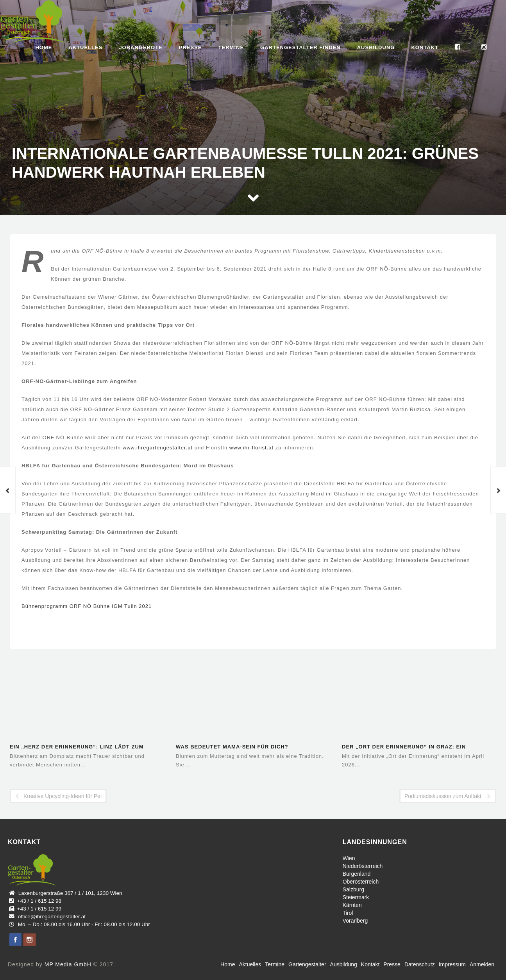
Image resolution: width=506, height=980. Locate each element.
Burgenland (357, 874)
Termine (231, 47)
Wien (349, 858)
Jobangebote (140, 47)
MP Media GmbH (68, 964)
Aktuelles (85, 47)
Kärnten (352, 905)
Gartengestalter (307, 964)
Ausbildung (376, 47)
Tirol (348, 913)
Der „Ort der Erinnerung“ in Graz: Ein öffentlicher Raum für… (404, 747)
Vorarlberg (355, 921)
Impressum (452, 964)
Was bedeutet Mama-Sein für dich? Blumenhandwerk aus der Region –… (235, 747)
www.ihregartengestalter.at (158, 448)
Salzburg (353, 889)
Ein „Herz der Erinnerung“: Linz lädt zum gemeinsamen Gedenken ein (77, 747)
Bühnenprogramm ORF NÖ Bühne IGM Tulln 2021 (87, 606)
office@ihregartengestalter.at (52, 917)
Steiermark (356, 897)
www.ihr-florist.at (251, 448)
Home (44, 47)
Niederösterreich (363, 866)
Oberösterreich (361, 882)
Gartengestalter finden (300, 47)
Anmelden (482, 964)
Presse (190, 47)
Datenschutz (420, 964)
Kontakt (425, 47)
